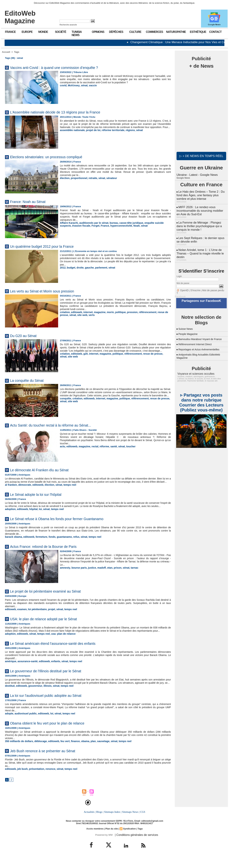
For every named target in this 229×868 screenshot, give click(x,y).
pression (126, 312)
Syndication (129, 840)
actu (62, 446)
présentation (34, 780)
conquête (65, 402)
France (10, 32)
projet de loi (90, 133)
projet (48, 615)
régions (124, 133)
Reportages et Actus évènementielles (202, 343)
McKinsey (72, 89)
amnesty (65, 573)
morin (106, 312)
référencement (140, 312)
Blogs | (100, 823)
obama (78, 752)
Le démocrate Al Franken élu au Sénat (46, 470)
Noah (119, 225)
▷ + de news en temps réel (201, 155)
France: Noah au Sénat (32, 201)
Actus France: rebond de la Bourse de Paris (51, 552)
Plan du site (112, 840)
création (64, 312)
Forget (81, 225)
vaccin (90, 89)
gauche (87, 268)
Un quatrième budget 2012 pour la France (50, 246)
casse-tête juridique (125, 223)
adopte (9, 725)
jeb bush (21, 780)
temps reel (64, 488)
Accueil (6, 52)
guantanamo (59, 543)
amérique (10, 670)
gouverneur (33, 697)
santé (109, 446)
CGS (142, 823)
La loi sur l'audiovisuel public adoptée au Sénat (54, 707)
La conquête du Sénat (31, 380)
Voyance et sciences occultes (194, 367)
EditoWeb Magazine (20, 17)
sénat (82, 89)
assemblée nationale (71, 133)
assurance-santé (26, 670)
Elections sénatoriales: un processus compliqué (55, 157)
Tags (17, 52)
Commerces (154, 32)
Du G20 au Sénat (26, 336)
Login (179, 270)
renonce (47, 780)
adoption (10, 515)
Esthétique (198, 32)
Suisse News (186, 319)
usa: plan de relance (58, 643)
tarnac (128, 573)
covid (63, 89)
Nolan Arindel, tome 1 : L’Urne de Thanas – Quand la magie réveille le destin (199, 248)
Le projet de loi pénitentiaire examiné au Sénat (54, 597)
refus (70, 543)
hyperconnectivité (105, 225)
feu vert (60, 752)
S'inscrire (193, 284)
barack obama (13, 543)
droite (79, 268)
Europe (27, 32)
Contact (215, 32)
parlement (98, 268)
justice (89, 573)
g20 (83, 357)
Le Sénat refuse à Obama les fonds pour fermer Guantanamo (68, 525)
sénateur (107, 178)
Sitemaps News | (130, 823)
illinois (44, 697)
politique (115, 312)
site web (72, 315)
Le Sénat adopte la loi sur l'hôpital (42, 497)
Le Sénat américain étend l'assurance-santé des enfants (63, 652)
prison (113, 573)
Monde (43, 32)
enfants (51, 670)
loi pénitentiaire (35, 615)
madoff (98, 573)
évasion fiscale (68, 225)
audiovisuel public (24, 725)
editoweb (75, 312)
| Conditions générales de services (134, 846)
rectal (92, 446)
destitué (9, 697)
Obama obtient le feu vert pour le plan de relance (56, 734)
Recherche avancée (68, 25)
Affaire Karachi (68, 223)
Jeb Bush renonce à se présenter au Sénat (51, 762)
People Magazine (189, 324)
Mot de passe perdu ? (210, 284)
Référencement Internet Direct (197, 338)
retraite (90, 178)
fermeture (38, 543)
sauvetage (95, 752)
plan (86, 752)
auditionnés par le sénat (91, 223)
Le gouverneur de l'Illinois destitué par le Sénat (54, 679)
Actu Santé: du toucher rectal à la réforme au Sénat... (60, 425)
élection (64, 178)
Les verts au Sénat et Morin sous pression (50, 291)
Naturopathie (176, 32)
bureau (109, 223)
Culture (135, 32)
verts (80, 315)
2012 (62, 268)
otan (105, 573)
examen (21, 615)
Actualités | (90, 823)
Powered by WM (103, 846)
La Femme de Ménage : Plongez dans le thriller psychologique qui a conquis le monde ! (198, 222)
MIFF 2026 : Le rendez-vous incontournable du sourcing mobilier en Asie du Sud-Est (201, 208)
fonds (48, 543)
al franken (10, 488)
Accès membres (96, 840)
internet (86, 312)
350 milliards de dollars (18, 752)
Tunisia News (77, 33)
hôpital (31, 515)
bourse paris (77, 573)
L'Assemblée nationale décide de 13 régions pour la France (66, 112)
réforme (101, 446)
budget (70, 268)
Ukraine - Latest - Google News (196, 174)
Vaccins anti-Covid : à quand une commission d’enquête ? (65, 67)
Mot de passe (183, 277)
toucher (125, 446)
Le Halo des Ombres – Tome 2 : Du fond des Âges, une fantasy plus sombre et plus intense (200, 194)
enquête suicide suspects (151, 223)
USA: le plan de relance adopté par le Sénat (52, 624)
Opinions (98, 32)
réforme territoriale (108, 133)
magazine (96, 312)
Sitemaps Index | (113, 823)
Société (61, 32)
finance (69, 752)
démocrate (23, 488)
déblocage (37, 752)
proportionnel (77, 178)
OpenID (184, 284)
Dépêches (116, 32)
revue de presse (158, 312)
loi (37, 515)
